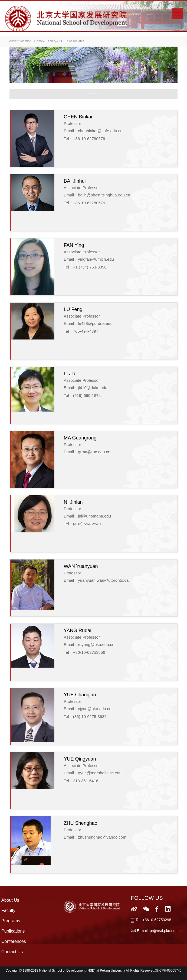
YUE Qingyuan (80, 759)
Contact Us (12, 952)
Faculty (51, 41)
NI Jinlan (73, 502)
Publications (13, 931)
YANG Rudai (78, 630)
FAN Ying (74, 245)
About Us (10, 900)
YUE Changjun (80, 695)
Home (39, 41)
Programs (11, 921)
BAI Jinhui (75, 181)
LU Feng (73, 309)
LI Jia (70, 374)
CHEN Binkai (78, 117)
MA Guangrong (80, 438)
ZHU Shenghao (81, 823)
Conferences (14, 941)
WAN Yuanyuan (81, 566)
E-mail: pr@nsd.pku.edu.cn (160, 931)
